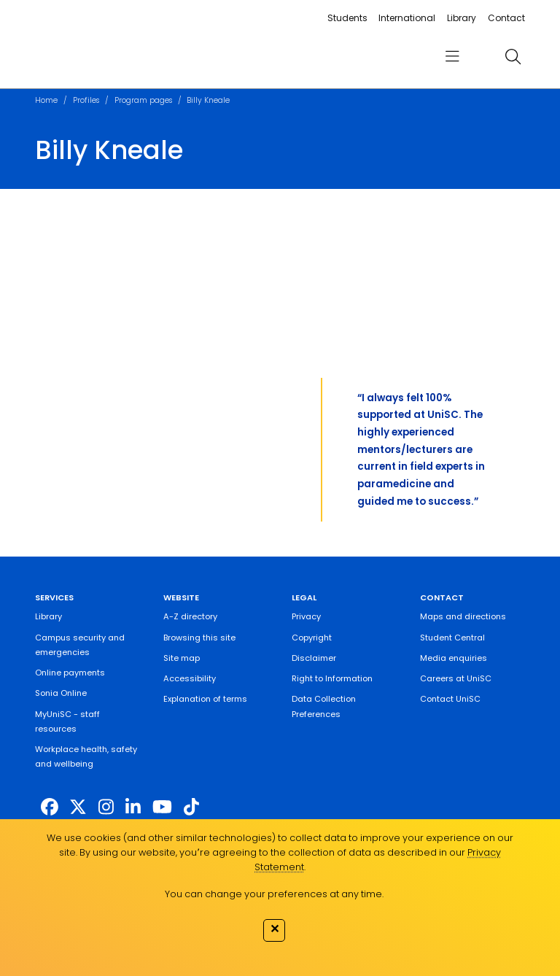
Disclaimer (314, 658)
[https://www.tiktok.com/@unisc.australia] (191, 806)
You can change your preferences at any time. (274, 894)
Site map (182, 658)
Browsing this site (199, 638)
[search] (513, 56)
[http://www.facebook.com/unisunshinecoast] (50, 806)
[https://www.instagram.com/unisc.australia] (106, 806)
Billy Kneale (208, 100)
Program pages (143, 100)
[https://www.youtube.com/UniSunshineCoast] (162, 806)
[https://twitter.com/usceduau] (78, 806)
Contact (506, 18)
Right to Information (332, 678)
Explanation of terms (205, 699)
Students (347, 18)
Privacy (306, 616)
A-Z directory (190, 616)
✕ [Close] (275, 929)
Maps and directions (463, 616)
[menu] (452, 57)
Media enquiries (454, 658)
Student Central (452, 638)
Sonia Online (61, 693)
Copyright (312, 638)
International (407, 18)
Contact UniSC (450, 699)
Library (462, 18)
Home (46, 100)
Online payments (70, 673)
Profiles (86, 100)
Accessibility (190, 678)
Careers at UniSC (456, 678)
